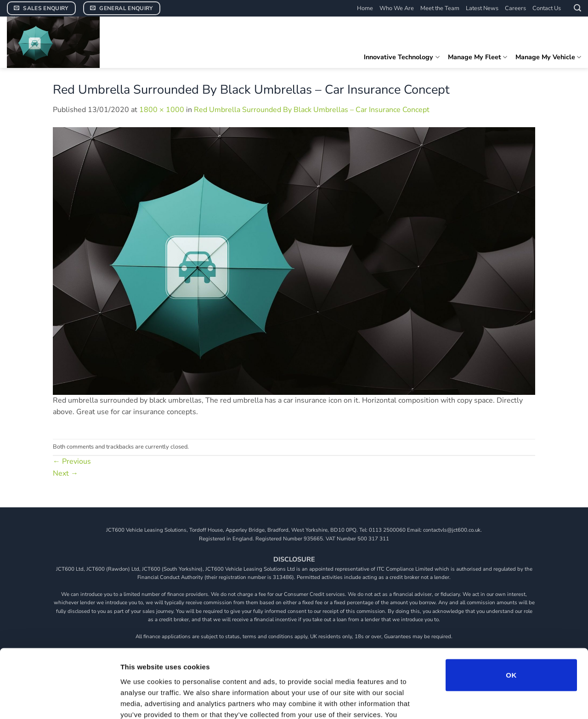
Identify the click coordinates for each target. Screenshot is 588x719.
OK (511, 613)
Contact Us (547, 8)
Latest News (482, 8)
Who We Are (397, 8)
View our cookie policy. (351, 664)
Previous (72, 461)
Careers (515, 8)
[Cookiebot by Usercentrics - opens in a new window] (59, 701)
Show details (482, 701)
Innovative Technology (401, 57)
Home (365, 8)
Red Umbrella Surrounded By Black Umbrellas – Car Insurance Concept (312, 110)
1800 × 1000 (162, 110)
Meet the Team (440, 8)
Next (65, 473)
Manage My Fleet (478, 57)
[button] (577, 8)
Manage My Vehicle (548, 57)
